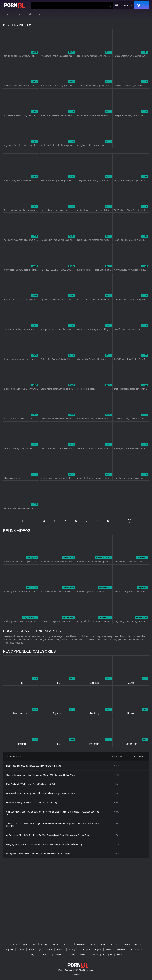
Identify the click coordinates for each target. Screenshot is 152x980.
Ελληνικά (86, 950)
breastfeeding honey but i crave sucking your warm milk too (34, 766)
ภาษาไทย (94, 955)
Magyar (56, 944)
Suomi (109, 950)
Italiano (21, 950)
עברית (93, 944)
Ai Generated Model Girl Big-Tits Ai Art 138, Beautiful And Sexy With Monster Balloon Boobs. (49, 835)
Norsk (83, 955)
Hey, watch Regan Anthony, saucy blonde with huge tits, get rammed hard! (40, 793)
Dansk (24, 944)
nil (8, 14)
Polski (103, 944)
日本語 (120, 955)
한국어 (49, 950)
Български (107, 955)
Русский (138, 944)
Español (10, 950)
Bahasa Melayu (35, 950)
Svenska (126, 944)
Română (114, 944)
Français (13, 944)
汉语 (34, 944)
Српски (72, 955)
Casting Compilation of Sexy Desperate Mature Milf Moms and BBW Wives (41, 775)
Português (81, 944)
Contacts (76, 975)
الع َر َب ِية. (68, 944)
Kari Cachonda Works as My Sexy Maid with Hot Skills (31, 784)
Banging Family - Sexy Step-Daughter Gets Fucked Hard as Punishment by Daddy (44, 844)
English (98, 950)
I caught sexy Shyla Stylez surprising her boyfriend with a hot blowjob (38, 854)
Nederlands (121, 950)
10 (119, 521)
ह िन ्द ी (73, 950)
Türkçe (32, 955)
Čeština (44, 944)
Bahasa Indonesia (138, 950)
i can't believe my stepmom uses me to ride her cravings (32, 803)
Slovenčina (60, 955)
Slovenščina (45, 955)
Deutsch (61, 950)
